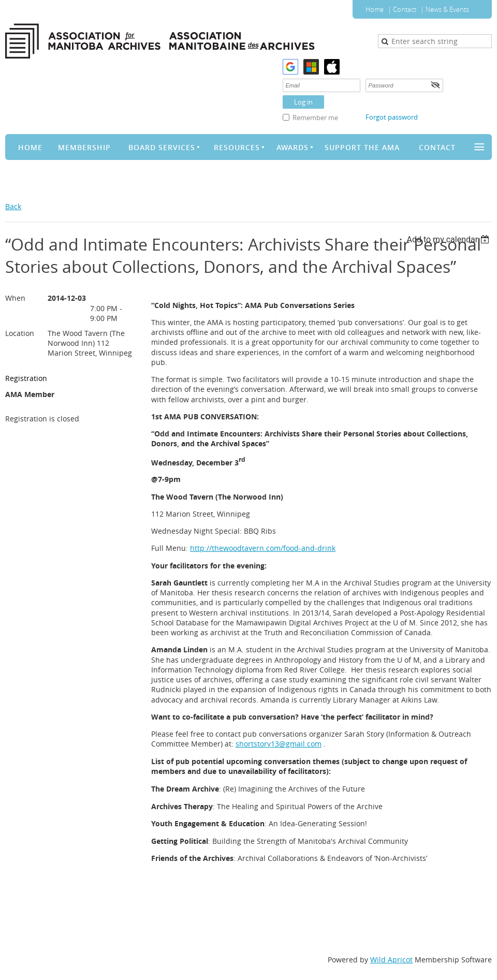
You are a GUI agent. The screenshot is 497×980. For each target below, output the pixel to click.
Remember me (315, 118)
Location (20, 333)
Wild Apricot (391, 960)
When (15, 298)
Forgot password (392, 117)
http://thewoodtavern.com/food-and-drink (263, 548)
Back (13, 206)
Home (375, 9)
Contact (405, 9)
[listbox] (449, 239)
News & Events (447, 9)
